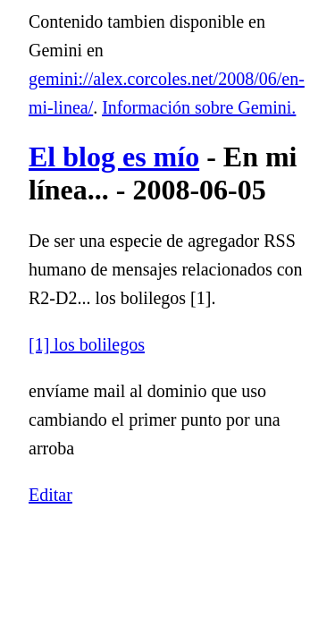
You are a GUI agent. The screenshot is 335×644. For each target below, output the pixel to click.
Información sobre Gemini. (199, 107)
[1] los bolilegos (87, 344)
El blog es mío (114, 157)
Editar (50, 495)
